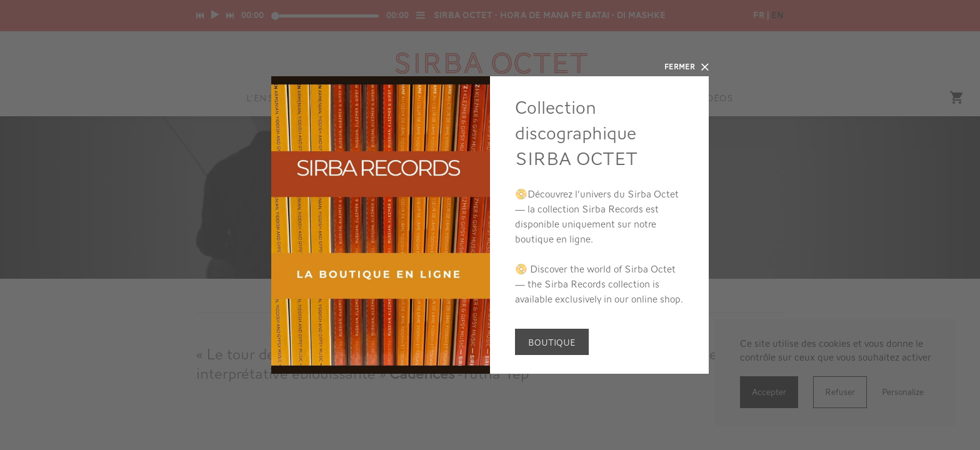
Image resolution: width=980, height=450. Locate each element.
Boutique (552, 343)
